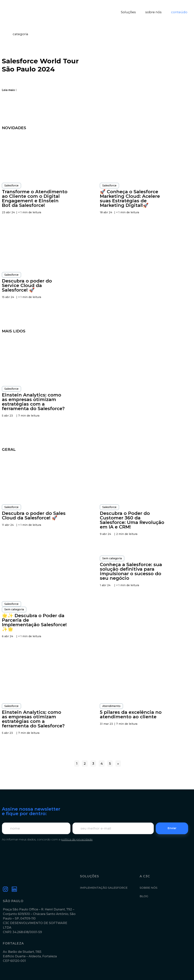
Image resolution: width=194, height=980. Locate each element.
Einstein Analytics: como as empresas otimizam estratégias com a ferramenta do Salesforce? (33, 402)
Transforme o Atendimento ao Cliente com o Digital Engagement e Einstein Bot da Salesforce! (35, 198)
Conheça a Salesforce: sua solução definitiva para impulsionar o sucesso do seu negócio (131, 571)
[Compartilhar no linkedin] (7, 80)
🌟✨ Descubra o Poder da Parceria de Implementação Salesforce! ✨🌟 (34, 622)
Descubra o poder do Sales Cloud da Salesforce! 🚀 (34, 516)
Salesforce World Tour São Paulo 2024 (40, 65)
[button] (9, 90)
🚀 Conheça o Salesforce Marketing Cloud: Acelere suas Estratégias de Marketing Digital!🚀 (130, 198)
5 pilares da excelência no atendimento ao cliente (131, 714)
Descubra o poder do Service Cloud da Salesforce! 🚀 (27, 285)
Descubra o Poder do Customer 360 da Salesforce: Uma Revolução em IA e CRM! (132, 520)
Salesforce (11, 185)
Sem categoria (14, 609)
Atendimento (111, 706)
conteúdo (179, 12)
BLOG (144, 896)
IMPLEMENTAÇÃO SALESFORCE (104, 888)
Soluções (128, 12)
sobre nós (153, 12)
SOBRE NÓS (149, 888)
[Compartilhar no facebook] (13, 80)
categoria (20, 34)
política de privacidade (77, 839)
